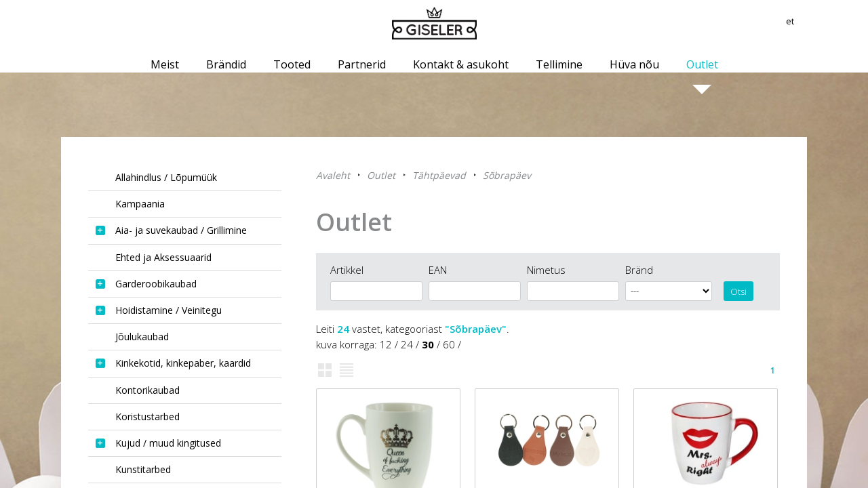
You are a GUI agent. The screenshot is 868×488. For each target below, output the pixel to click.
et (802, 24)
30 (428, 344)
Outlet (381, 175)
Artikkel (347, 270)
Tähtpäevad (439, 175)
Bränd (639, 270)
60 (449, 344)
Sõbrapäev (507, 175)
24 (407, 344)
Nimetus (546, 270)
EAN (438, 270)
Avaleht (333, 175)
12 (386, 344)
